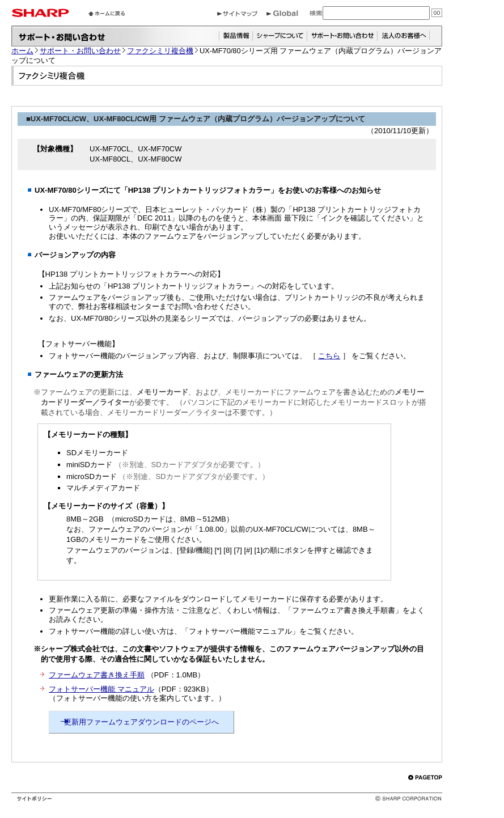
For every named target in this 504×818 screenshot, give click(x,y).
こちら (329, 356)
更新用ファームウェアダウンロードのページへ (141, 722)
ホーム (22, 51)
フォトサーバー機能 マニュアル (101, 689)
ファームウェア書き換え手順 (97, 675)
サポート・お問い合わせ (80, 51)
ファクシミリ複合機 (160, 51)
